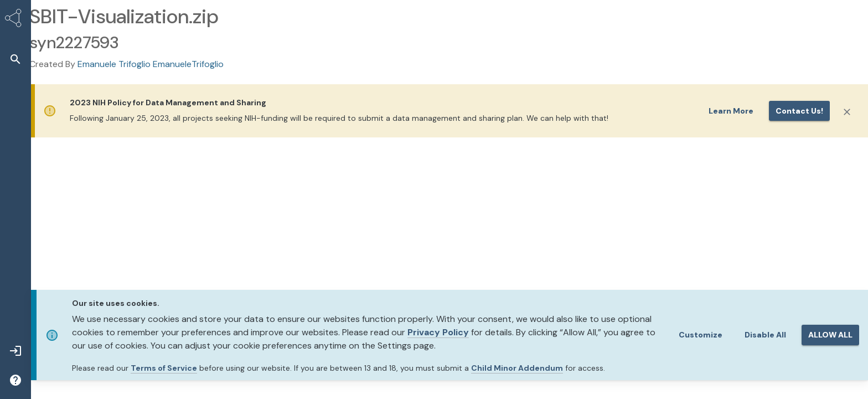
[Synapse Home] (15, 20)
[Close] (847, 112)
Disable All (765, 335)
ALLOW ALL (830, 335)
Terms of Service (164, 368)
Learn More (731, 111)
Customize (701, 335)
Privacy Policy (438, 332)
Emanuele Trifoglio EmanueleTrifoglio (151, 64)
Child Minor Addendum (517, 368)
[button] (15, 59)
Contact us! (799, 111)
